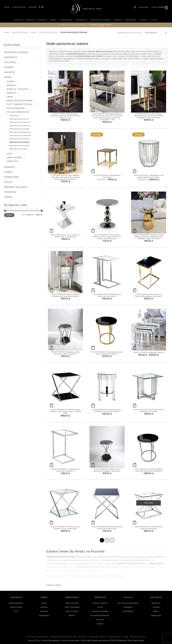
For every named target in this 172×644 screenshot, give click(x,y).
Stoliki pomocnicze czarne (19, 119)
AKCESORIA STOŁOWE (101, 20)
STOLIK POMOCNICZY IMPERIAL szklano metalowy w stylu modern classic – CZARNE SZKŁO (65, 412)
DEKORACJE (82, 20)
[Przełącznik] (40, 53)
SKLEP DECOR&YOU (20, 32)
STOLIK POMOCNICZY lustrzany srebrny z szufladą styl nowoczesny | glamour (107, 411)
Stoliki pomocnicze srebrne (19, 139)
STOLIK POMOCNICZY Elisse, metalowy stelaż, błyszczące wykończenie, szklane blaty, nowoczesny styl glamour (65, 177)
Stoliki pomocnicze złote (18, 149)
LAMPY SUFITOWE (72, 603)
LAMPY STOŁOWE (72, 611)
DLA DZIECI (10, 62)
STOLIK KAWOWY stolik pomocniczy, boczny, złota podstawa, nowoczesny (148, 295)
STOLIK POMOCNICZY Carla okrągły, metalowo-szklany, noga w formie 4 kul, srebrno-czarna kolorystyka (107, 237)
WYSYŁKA (83, 637)
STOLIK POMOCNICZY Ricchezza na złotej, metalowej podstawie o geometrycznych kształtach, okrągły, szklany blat (149, 237)
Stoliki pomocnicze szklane (19, 142)
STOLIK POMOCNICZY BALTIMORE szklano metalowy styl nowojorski (149, 411)
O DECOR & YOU (19, 7)
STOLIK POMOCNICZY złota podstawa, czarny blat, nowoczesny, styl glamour (107, 353)
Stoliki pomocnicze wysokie (19, 145)
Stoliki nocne (14, 116)
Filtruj (9, 215)
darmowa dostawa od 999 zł (74, 25)
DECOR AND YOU (138, 637)
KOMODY (11, 85)
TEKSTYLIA (100, 620)
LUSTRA (100, 607)
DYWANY (119, 20)
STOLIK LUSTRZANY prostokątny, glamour (148, 352)
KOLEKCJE (43, 20)
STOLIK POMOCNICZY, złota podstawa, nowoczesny (107, 176)
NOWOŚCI (19, 20)
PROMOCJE (31, 20)
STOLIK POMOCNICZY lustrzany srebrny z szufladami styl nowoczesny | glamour (66, 295)
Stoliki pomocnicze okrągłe (19, 129)
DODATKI (100, 624)
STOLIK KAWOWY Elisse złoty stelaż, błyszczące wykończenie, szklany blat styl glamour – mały (66, 116)
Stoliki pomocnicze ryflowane (20, 136)
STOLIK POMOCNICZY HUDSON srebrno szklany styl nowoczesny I (107, 295)
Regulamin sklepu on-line (64, 637)
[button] (144, 7)
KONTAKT (33, 7)
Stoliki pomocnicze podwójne (20, 132)
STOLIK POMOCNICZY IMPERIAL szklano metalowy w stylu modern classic (66, 528)
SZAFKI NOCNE (14, 158)
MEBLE (54, 20)
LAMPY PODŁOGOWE (72, 607)
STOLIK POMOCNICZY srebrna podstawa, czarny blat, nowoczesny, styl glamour (148, 470)
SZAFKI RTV (12, 161)
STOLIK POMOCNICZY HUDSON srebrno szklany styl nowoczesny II (66, 470)
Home (7, 32)
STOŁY (10, 154)
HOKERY (11, 82)
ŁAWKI (10, 97)
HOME (7, 7)
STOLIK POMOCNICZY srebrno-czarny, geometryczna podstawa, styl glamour (107, 470)
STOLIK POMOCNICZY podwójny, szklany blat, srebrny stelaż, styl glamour (66, 353)
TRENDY (8, 197)
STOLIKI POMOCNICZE (48, 32)
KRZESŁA (11, 93)
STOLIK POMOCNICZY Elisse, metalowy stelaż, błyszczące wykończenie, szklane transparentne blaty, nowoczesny (148, 116)
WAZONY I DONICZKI (100, 603)
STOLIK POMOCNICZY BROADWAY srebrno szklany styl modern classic (107, 528)
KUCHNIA (156, 607)
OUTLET (154, 20)
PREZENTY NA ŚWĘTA (16, 187)
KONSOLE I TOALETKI (17, 89)
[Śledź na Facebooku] (40, 7)
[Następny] (112, 540)
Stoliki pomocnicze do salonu (20, 122)
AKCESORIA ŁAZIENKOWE (100, 616)
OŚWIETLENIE (67, 20)
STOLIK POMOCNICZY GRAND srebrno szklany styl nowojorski (148, 528)
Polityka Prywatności (37, 637)
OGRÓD (144, 20)
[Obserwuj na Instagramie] (42, 7)
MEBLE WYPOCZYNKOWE (20, 101)
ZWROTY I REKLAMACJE (111, 637)
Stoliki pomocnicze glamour (20, 126)
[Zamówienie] (156, 33)
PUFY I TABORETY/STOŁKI (19, 104)
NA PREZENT (132, 20)
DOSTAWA (93, 637)
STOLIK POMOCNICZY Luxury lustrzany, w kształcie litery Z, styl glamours (66, 236)
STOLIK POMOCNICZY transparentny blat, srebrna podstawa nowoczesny (149, 176)
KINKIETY (72, 616)
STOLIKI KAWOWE (16, 108)
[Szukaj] (135, 7)
